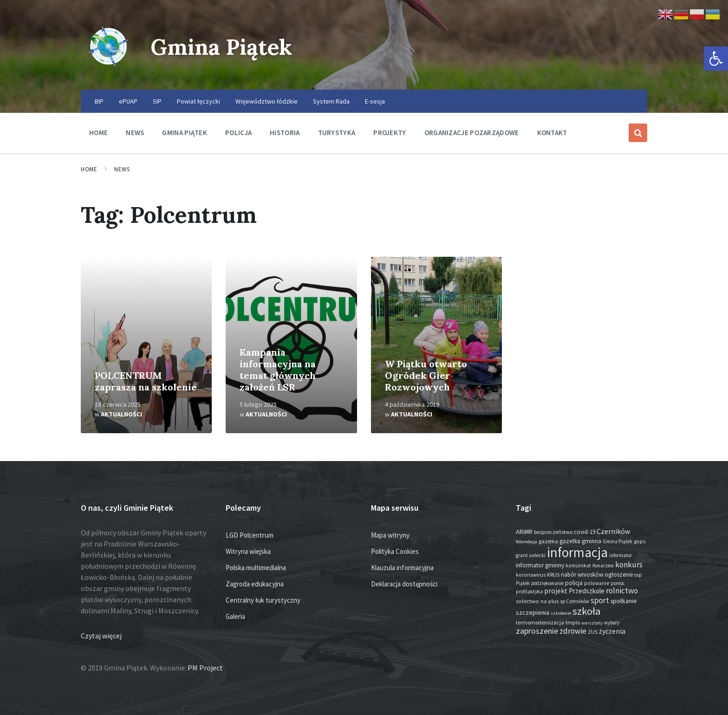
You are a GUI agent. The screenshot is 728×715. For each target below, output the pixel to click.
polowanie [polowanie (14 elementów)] (597, 583)
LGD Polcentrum (250, 535)
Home (89, 169)
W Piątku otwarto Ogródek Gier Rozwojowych (426, 375)
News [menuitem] (135, 133)
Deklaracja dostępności (404, 584)
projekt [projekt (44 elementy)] (556, 591)
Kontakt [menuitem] (552, 133)
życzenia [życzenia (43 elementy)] (612, 631)
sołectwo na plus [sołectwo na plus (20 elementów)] (537, 601)
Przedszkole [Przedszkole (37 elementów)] (587, 591)
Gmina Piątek (223, 47)
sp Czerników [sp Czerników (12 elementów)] (575, 601)
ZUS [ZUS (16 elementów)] (593, 632)
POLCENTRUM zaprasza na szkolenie (146, 381)
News (122, 169)
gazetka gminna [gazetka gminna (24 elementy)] (580, 541)
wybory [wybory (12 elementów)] (612, 623)
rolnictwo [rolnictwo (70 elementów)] (622, 591)
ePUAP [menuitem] (128, 101)
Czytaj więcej (101, 636)
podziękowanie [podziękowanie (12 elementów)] (547, 583)
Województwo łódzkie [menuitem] (266, 101)
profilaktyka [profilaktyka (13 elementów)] (529, 591)
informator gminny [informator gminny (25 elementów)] (540, 565)
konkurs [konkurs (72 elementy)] (629, 565)
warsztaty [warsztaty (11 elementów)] (592, 623)
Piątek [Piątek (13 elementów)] (523, 583)
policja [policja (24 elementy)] (574, 583)
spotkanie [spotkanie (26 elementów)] (624, 601)
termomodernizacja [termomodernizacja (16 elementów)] (540, 622)
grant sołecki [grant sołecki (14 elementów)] (531, 555)
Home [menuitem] (98, 133)
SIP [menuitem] (157, 101)
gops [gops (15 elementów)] (640, 541)
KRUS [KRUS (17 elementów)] (553, 575)
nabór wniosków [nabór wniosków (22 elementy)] (582, 575)
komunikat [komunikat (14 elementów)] (578, 565)
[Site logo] (109, 71)
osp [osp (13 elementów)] (638, 575)
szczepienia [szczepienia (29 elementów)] (533, 612)
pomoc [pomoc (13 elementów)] (618, 583)
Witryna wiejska (248, 551)
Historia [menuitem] (285, 133)
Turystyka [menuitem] (337, 133)
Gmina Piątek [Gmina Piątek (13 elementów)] (617, 541)
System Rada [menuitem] (331, 101)
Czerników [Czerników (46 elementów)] (613, 531)
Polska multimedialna (256, 568)
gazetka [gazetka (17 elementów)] (548, 541)
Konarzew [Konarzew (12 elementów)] (603, 565)
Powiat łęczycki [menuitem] (198, 101)
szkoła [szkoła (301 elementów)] (587, 611)
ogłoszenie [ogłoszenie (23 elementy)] (619, 575)
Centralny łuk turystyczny (263, 600)
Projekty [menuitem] (390, 133)
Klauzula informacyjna (402, 568)
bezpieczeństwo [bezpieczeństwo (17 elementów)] (553, 532)
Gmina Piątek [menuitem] (185, 133)
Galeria (235, 616)
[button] (716, 58)
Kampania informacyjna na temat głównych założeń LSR (278, 370)
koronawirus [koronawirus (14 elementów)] (531, 575)
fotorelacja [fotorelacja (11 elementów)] (526, 542)
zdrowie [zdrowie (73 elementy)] (573, 631)
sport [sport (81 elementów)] (600, 600)
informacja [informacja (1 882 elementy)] (577, 552)
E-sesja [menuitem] (375, 101)
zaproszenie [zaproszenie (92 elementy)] (537, 631)
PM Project (205, 668)
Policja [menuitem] (238, 133)
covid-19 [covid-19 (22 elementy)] (585, 532)
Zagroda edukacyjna (255, 584)
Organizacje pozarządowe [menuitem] (472, 133)
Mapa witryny (390, 535)
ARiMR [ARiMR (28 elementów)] (524, 532)
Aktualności (121, 414)
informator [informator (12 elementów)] (621, 555)
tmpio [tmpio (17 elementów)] (573, 622)
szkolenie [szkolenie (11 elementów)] (561, 613)
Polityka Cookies (395, 551)
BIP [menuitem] (99, 101)
